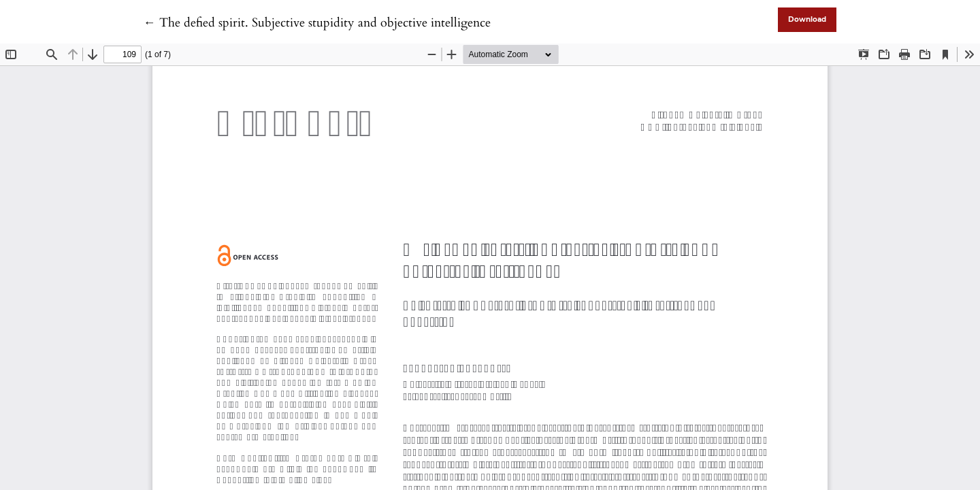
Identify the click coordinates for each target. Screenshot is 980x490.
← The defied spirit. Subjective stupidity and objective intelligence (317, 23)
